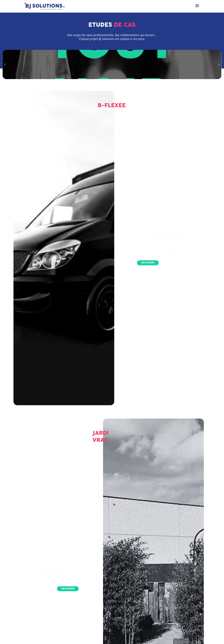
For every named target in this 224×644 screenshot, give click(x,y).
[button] (147, 263)
